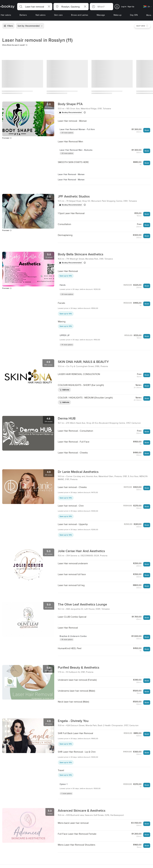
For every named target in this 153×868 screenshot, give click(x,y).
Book (147, 130)
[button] (35, 7)
